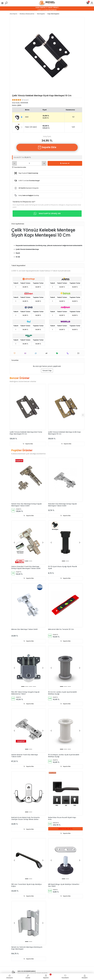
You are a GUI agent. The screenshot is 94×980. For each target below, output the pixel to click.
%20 (73, 127)
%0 (73, 117)
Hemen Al (65, 163)
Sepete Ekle (47, 147)
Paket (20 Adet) (31, 127)
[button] (14, 543)
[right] (83, 415)
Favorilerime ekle (19, 167)
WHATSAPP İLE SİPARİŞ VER (47, 214)
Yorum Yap (47, 371)
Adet (27, 117)
